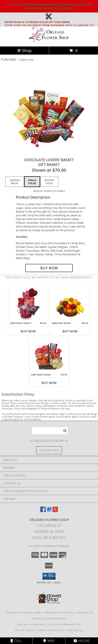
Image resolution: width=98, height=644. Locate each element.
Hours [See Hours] (82, 641)
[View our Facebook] (43, 511)
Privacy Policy (25, 630)
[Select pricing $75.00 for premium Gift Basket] (49, 182)
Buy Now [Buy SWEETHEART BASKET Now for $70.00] (49, 383)
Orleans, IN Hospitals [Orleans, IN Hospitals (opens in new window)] (59, 613)
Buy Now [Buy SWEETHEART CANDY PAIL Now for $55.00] (28, 331)
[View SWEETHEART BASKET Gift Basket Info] (49, 355)
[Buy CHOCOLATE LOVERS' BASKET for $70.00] (49, 268)
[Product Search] (50, 431)
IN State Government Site (64, 624)
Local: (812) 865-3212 (49, 537)
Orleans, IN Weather (31, 624)
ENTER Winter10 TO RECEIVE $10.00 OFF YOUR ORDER (50, 22)
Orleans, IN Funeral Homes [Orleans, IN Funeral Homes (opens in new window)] (24, 613)
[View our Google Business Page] (49, 511)
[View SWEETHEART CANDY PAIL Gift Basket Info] (28, 304)
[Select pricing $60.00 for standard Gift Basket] (15, 182)
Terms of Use (74, 630)
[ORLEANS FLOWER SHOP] (49, 41)
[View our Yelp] (55, 511)
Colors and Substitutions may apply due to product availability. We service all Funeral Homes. (49, 6)
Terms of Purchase (50, 630)
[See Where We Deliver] (49, 450)
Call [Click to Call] (16, 641)
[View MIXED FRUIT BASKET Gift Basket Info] (70, 304)
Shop (24, 50)
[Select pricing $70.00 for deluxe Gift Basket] (32, 182)
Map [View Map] (49, 641)
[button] (49, 576)
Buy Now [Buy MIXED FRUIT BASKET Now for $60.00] (70, 331)
